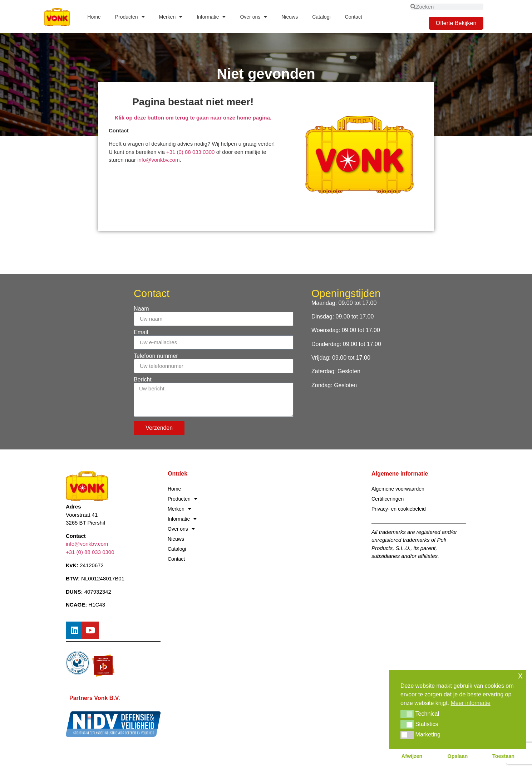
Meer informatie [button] (471, 703)
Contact (354, 17)
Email (141, 332)
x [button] (520, 675)
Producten (130, 17)
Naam (141, 309)
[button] (407, 714)
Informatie (211, 17)
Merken (171, 17)
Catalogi (321, 17)
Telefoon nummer (156, 356)
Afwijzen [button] (412, 756)
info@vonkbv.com (158, 160)
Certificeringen (388, 499)
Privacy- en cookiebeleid (399, 509)
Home (94, 17)
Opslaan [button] (458, 756)
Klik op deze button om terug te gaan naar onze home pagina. (193, 118)
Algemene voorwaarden (398, 489)
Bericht (143, 380)
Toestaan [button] (503, 756)
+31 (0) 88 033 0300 (191, 152)
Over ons (253, 17)
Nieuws (290, 17)
